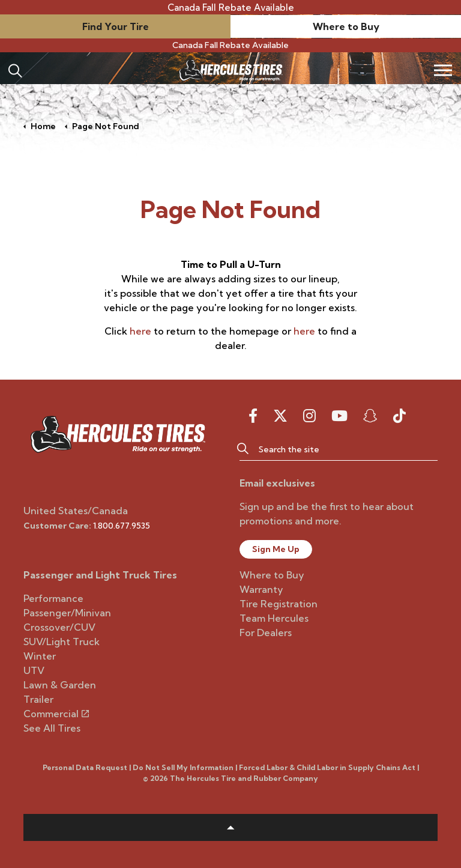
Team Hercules (274, 618)
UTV (34, 670)
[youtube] (339, 416)
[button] (243, 449)
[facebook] (253, 416)
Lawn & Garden (60, 685)
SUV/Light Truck (62, 642)
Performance (53, 598)
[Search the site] (339, 449)
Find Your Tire (116, 26)
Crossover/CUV (59, 627)
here (140, 331)
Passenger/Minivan (67, 613)
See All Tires (52, 728)
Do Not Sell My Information (183, 767)
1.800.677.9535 (122, 526)
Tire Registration (279, 604)
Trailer (38, 699)
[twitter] (280, 416)
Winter (40, 656)
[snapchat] (370, 416)
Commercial (56, 714)
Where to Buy (346, 26)
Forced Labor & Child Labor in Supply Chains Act (327, 767)
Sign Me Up (276, 549)
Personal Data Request (85, 767)
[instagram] (309, 416)
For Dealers (266, 633)
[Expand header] (443, 70)
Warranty (261, 589)
